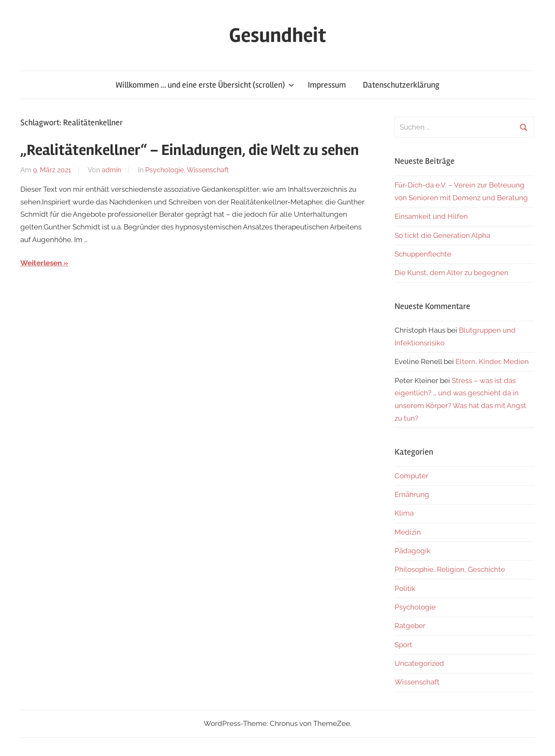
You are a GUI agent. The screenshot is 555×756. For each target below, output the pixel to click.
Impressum (327, 85)
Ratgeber (410, 626)
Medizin (408, 532)
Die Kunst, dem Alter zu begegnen (451, 273)
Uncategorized (419, 663)
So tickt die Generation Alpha (442, 235)
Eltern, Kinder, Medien (492, 361)
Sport (403, 645)
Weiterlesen (41, 263)
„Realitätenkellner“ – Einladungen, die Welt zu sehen (190, 150)
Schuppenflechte (423, 254)
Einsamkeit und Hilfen (431, 216)
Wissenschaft (208, 170)
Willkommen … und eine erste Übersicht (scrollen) (205, 85)
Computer (411, 476)
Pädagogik (413, 551)
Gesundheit (277, 35)
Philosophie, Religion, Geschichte (450, 569)
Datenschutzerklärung (401, 85)
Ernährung (412, 494)
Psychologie (164, 170)
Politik (405, 588)
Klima (404, 513)
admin (111, 170)
